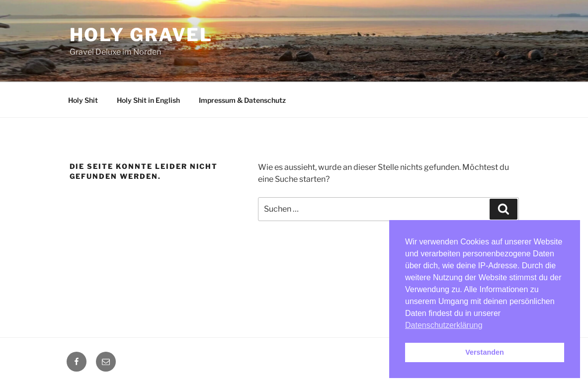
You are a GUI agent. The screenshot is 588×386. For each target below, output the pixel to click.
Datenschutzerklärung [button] (444, 325)
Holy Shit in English (148, 100)
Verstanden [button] (485, 352)
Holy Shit (83, 100)
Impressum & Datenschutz (242, 100)
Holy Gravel (141, 35)
